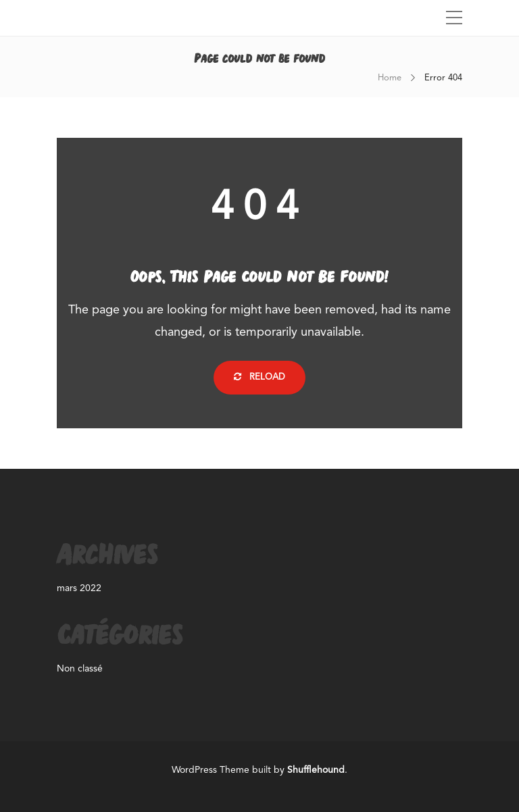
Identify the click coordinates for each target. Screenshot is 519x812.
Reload (259, 377)
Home (390, 78)
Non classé (80, 669)
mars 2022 (79, 588)
